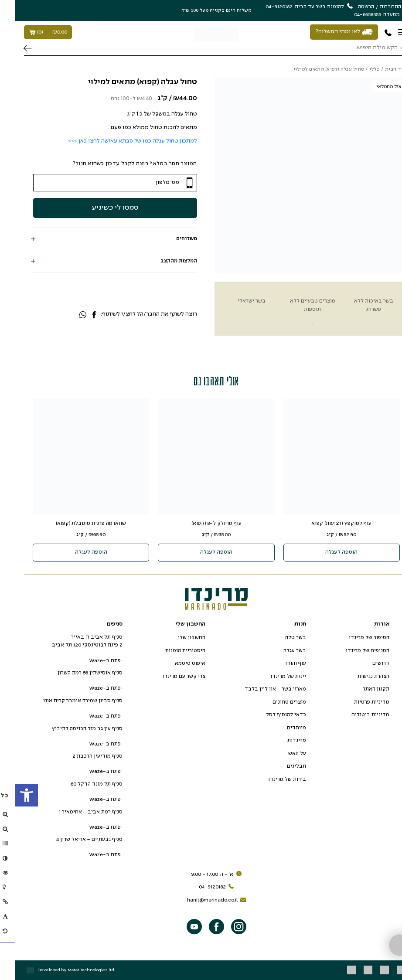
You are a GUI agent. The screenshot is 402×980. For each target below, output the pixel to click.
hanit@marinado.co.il (203, 900)
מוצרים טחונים (274, 702)
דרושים (366, 663)
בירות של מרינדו (272, 779)
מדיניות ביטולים (355, 715)
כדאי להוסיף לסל (271, 715)
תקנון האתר (361, 689)
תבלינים (281, 766)
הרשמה (351, 7)
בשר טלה (280, 638)
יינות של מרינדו (273, 676)
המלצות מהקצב (164, 261)
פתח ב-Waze (90, 661)
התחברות (375, 7)
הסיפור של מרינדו (354, 638)
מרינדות (281, 740)
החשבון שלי (176, 638)
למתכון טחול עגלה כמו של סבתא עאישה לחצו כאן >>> (117, 141)
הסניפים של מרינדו (352, 651)
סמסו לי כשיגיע (129, 206)
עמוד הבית (382, 69)
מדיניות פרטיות (356, 702)
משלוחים (171, 239)
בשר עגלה (279, 651)
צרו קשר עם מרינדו (169, 676)
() (33, 32)
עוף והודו (280, 663)
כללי (359, 69)
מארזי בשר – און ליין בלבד (260, 689)
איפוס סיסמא (175, 663)
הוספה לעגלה (326, 552)
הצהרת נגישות (358, 676)
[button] (11, 795)
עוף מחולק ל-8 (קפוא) (201, 523)
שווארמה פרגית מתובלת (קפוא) (76, 523)
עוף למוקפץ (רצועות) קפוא (326, 523)
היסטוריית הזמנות (170, 651)
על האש (282, 754)
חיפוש (12, 48)
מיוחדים (281, 728)
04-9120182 (203, 887)
